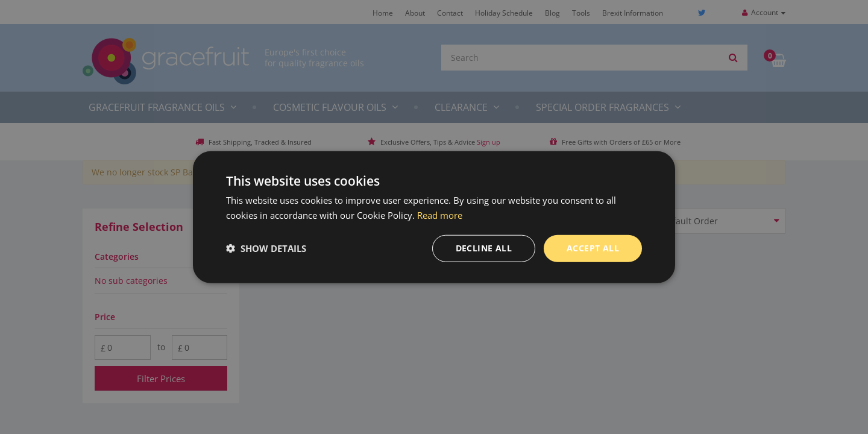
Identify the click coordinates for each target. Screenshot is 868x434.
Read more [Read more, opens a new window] (440, 215)
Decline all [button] (484, 248)
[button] (266, 248)
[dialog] (434, 217)
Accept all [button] (593, 248)
